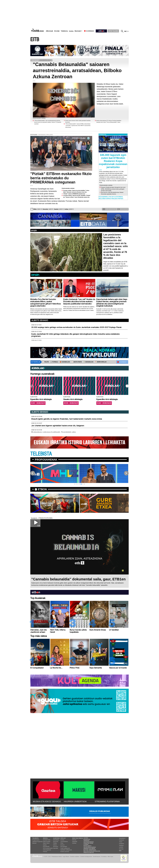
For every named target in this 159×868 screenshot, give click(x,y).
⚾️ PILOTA (46, 362)
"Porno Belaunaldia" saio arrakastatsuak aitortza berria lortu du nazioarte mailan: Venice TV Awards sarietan (48, 122)
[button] (127, 386)
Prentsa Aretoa (89, 852)
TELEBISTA (41, 454)
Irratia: (45, 838)
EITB (35, 40)
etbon (42, 489)
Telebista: (36, 838)
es (128, 31)
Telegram (121, 845)
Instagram (122, 844)
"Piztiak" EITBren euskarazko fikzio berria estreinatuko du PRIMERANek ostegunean (61, 178)
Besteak (78, 31)
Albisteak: (57, 838)
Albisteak (49, 31)
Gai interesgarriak (90, 847)
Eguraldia (56, 848)
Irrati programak (47, 850)
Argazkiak (75, 842)
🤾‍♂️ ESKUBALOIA (88, 362)
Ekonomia (56, 842)
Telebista (64, 31)
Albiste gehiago (40, 320)
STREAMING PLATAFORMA (107, 801)
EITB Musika (46, 846)
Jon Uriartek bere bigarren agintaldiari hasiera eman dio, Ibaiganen (58, 426)
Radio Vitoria (46, 843)
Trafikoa (86, 841)
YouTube (121, 849)
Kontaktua (104, 857)
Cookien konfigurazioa (86, 857)
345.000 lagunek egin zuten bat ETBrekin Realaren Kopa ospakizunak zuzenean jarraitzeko (113, 161)
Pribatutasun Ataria (57, 857)
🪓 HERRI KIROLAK (101, 362)
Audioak (74, 843)
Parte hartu (88, 846)
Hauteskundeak (89, 842)
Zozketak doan (88, 843)
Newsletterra (122, 838)
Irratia (71, 31)
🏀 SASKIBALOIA (65, 362)
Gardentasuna (97, 857)
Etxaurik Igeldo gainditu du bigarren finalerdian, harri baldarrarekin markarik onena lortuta (67, 419)
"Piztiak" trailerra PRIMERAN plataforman (74, 194)
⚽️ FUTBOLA (54, 362)
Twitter (121, 842)
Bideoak (34, 843)
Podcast (45, 852)
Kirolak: (63, 838)
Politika (55, 843)
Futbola (62, 840)
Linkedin (121, 847)
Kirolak (57, 31)
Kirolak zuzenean (65, 852)
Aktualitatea (56, 840)
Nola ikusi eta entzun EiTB (92, 851)
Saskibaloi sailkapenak (66, 850)
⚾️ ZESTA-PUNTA (77, 362)
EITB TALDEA (113, 31)
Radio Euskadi (47, 842)
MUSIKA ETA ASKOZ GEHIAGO (47, 801)
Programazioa (36, 840)
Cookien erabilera (75, 857)
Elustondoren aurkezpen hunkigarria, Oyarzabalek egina (54, 432)
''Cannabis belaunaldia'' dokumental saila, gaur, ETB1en (78, 579)
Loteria (86, 845)
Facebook (121, 840)
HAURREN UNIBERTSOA (75, 801)
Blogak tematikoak (90, 850)
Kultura (55, 845)
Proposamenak (46, 460)
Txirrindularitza (64, 842)
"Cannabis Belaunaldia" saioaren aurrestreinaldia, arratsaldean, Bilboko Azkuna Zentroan (77, 70)
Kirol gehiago (64, 846)
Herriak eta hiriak (89, 849)
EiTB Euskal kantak (48, 848)
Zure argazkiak (109, 209)
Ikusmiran (56, 846)
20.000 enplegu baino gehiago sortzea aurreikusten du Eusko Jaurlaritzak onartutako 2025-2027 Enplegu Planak (76, 327)
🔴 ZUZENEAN (121, 362)
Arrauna (62, 845)
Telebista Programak (37, 842)
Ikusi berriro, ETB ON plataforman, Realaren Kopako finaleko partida (111, 198)
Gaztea (45, 845)
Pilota (62, 843)
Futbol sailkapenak (65, 848)
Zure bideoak (123, 209)
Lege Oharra (66, 857)
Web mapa (110, 857)
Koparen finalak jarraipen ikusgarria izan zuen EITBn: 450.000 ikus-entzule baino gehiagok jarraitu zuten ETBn (113, 189)
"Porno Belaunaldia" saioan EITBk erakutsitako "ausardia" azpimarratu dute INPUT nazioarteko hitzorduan (78, 126)
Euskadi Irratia (47, 840)
